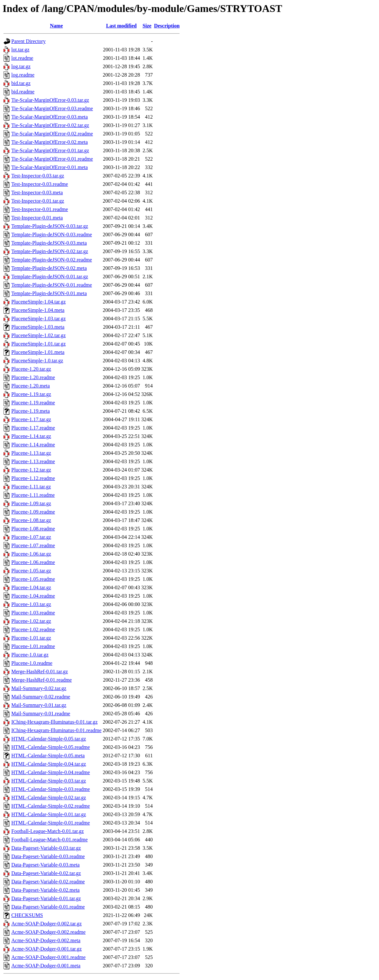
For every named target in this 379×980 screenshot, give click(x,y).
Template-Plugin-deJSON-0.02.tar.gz (50, 251)
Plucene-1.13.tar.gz (31, 453)
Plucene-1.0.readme (32, 663)
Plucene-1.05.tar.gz (31, 571)
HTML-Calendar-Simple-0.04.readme (51, 772)
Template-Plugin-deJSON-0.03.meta (49, 243)
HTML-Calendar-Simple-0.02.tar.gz (49, 798)
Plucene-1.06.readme (33, 562)
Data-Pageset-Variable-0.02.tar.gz (46, 873)
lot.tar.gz (20, 50)
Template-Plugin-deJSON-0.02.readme (52, 260)
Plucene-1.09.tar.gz (31, 503)
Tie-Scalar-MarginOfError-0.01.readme (52, 159)
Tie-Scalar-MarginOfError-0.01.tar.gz (50, 150)
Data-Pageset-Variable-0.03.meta (45, 865)
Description (167, 26)
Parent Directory (28, 41)
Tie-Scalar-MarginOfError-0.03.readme (52, 108)
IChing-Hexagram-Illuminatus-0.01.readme (56, 730)
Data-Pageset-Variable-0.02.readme (48, 882)
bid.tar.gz (21, 83)
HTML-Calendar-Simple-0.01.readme (51, 823)
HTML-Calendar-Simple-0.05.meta (48, 756)
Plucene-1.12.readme (33, 478)
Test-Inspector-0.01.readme (40, 209)
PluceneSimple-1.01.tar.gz (38, 344)
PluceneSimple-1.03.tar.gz (38, 319)
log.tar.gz (21, 66)
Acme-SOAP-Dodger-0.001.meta (46, 966)
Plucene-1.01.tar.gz (31, 638)
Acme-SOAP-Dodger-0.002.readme (48, 932)
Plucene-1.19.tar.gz (31, 394)
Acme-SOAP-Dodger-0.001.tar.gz (47, 949)
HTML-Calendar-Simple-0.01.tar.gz (49, 814)
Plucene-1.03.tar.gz (31, 604)
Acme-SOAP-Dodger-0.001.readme (48, 957)
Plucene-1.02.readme (33, 629)
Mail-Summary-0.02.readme (41, 697)
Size (147, 26)
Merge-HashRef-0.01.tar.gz (40, 671)
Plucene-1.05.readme (33, 579)
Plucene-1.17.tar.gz (31, 419)
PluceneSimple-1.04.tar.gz (38, 302)
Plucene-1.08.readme (33, 529)
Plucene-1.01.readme (33, 646)
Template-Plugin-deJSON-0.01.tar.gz (50, 277)
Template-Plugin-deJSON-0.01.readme (52, 285)
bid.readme (23, 92)
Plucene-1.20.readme (33, 377)
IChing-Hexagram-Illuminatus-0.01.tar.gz (54, 722)
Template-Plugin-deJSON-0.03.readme (52, 234)
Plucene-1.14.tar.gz (31, 436)
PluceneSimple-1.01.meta (38, 352)
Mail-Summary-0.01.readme (41, 714)
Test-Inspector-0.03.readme (40, 184)
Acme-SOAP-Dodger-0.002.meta (46, 940)
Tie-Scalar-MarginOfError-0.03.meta (50, 117)
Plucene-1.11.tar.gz (31, 487)
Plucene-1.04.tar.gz (31, 587)
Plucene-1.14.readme (33, 445)
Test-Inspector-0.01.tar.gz (38, 201)
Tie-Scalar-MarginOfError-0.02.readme (52, 134)
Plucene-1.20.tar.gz (31, 369)
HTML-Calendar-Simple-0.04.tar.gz (49, 764)
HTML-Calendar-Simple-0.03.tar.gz (49, 781)
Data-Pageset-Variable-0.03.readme (48, 856)
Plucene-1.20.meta (31, 386)
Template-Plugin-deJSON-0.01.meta (49, 293)
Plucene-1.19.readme (33, 403)
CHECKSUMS (27, 915)
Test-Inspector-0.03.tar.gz (38, 176)
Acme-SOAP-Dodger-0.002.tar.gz (47, 924)
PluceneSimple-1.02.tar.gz (38, 335)
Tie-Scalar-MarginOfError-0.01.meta (50, 167)
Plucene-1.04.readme (33, 596)
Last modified (121, 26)
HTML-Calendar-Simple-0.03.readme (51, 789)
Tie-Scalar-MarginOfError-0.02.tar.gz (50, 125)
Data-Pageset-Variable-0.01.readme (48, 907)
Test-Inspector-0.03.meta (37, 192)
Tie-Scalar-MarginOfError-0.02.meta (50, 142)
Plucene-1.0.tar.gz (30, 655)
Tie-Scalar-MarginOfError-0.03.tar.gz (50, 100)
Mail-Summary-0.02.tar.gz (39, 688)
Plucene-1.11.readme (33, 495)
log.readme (23, 75)
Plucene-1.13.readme (33, 461)
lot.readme (22, 58)
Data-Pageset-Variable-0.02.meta (45, 890)
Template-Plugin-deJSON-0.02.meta (49, 268)
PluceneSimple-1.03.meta (38, 327)
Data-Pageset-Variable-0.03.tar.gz (46, 848)
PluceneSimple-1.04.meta (38, 310)
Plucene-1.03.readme (33, 613)
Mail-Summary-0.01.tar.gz (39, 705)
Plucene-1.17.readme (33, 428)
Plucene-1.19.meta (31, 411)
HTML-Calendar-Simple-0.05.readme (51, 747)
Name (57, 26)
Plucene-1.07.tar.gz (31, 537)
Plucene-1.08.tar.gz (31, 520)
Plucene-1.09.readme (33, 512)
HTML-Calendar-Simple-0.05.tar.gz (49, 739)
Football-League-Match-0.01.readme (49, 840)
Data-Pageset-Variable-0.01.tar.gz (46, 898)
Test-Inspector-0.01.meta (37, 218)
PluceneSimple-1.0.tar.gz (37, 361)
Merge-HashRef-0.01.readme (42, 680)
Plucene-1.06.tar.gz (31, 554)
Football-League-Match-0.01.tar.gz (47, 831)
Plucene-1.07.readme (33, 545)
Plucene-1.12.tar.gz (31, 470)
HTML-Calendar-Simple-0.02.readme (51, 806)
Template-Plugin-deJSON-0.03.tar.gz (50, 226)
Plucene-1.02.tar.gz (31, 621)
